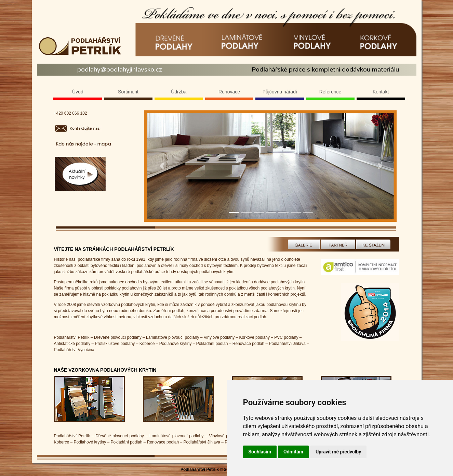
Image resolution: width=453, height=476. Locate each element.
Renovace (229, 92)
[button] (162, 166)
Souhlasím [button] (260, 452)
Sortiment (128, 92)
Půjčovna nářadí (280, 92)
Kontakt (381, 92)
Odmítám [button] (293, 452)
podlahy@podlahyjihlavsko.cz (120, 69)
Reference (330, 92)
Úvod (78, 92)
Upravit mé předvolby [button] (338, 452)
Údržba (179, 92)
